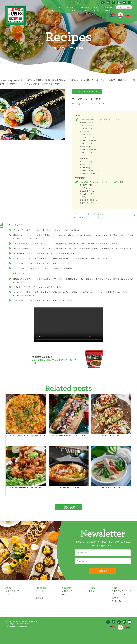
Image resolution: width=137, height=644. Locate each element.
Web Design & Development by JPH (19, 624)
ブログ (96, 8)
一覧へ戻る (69, 507)
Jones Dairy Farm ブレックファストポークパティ (99, 120)
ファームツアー (12, 594)
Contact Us (124, 7)
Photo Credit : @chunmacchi (16, 626)
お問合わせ (67, 591)
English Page (118, 601)
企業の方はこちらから (122, 591)
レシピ (85, 8)
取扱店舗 (107, 8)
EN (130, 2)
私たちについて (58, 8)
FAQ (64, 594)
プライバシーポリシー (122, 594)
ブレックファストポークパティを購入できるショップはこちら (89, 216)
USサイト (116, 598)
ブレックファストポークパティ (87, 91)
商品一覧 (72, 8)
